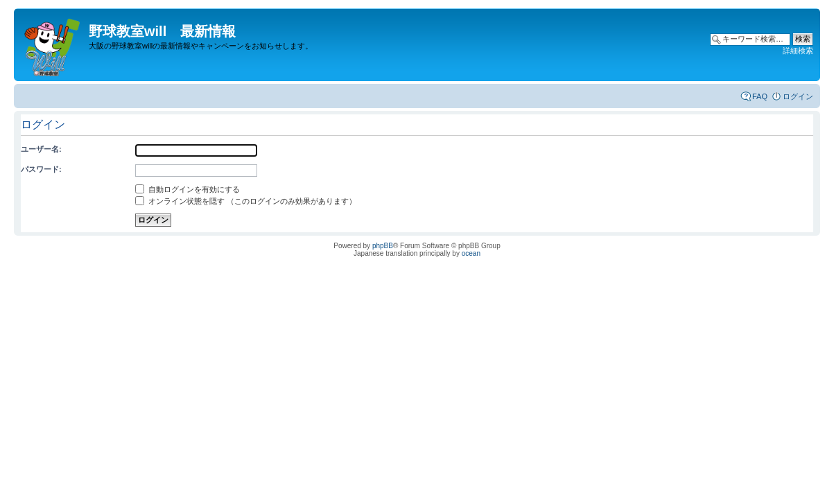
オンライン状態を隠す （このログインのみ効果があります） (246, 201)
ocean (471, 253)
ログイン (798, 96)
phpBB (383, 246)
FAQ (760, 96)
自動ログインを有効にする (188, 189)
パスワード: (41, 169)
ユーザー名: (41, 149)
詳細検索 (798, 51)
